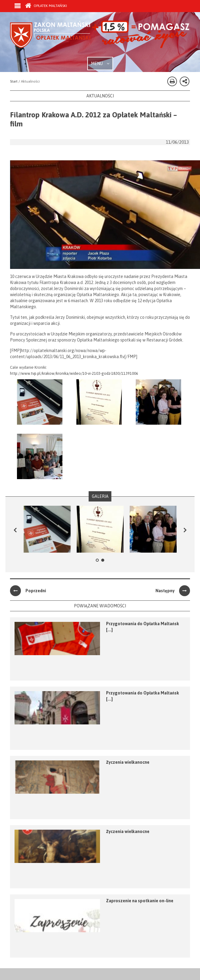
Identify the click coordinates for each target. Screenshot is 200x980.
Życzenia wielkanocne (128, 762)
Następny (173, 591)
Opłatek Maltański (46, 6)
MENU (100, 64)
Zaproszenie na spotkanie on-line (140, 901)
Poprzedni (28, 591)
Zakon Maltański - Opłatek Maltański (100, 39)
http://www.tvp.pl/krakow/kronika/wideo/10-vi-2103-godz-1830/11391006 (74, 373)
